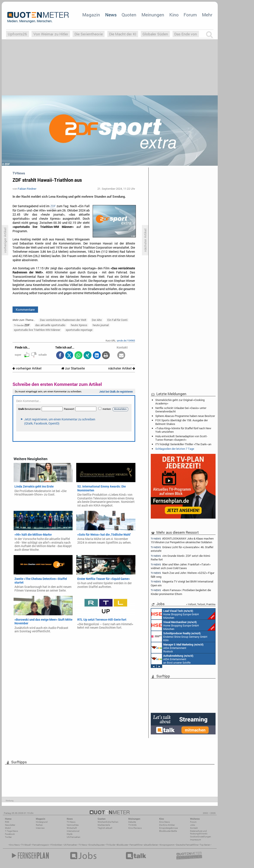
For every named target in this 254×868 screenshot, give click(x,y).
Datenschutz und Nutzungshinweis (199, 832)
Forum (190, 15)
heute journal (101, 325)
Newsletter (10, 825)
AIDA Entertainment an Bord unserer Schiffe (172, 659)
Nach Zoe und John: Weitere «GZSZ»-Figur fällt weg (183, 575)
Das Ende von (186, 34)
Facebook (10, 834)
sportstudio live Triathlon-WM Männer (37, 330)
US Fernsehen (70, 845)
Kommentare (25, 309)
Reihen (39, 825)
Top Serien (205, 845)
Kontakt (194, 828)
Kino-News (164, 822)
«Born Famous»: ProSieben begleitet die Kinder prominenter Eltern (181, 592)
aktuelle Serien (151, 845)
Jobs (193, 825)
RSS (7, 822)
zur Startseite (73, 368)
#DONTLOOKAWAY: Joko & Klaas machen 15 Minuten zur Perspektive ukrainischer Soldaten (182, 540)
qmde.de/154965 (126, 340)
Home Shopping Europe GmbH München (183, 614)
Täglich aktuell (105, 828)
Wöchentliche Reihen (108, 822)
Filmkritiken (56, 845)
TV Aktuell (26, 845)
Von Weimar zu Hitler (51, 34)
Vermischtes (73, 825)
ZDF (53, 206)
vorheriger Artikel (27, 368)
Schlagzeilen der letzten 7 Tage (175, 449)
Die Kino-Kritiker (167, 825)
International (73, 831)
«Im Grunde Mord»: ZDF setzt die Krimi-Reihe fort (181, 558)
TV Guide (111, 845)
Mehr (207, 15)
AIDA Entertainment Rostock (177, 648)
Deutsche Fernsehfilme (187, 845)
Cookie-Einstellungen (201, 837)
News (111, 15)
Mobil (8, 828)
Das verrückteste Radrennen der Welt (63, 320)
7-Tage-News (11, 831)
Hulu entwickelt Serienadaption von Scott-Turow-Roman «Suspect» (181, 438)
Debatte (132, 822)
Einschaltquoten (97, 845)
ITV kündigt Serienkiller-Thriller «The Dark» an (183, 444)
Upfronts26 (17, 34)
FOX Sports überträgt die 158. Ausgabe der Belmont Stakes (182, 422)
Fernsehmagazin (41, 845)
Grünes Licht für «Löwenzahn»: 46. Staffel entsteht (182, 549)
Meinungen (153, 15)
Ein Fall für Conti (117, 320)
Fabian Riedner (27, 189)
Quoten (129, 15)
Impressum (196, 840)
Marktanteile (104, 825)
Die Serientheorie (89, 34)
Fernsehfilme (136, 845)
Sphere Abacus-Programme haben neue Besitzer (185, 416)
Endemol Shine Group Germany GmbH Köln (179, 636)
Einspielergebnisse (168, 828)
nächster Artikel (122, 368)
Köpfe (70, 834)
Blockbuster (122, 845)
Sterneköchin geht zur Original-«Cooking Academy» (180, 402)
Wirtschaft (72, 828)
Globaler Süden (155, 34)
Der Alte (97, 320)
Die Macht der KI (123, 34)
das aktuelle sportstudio (50, 325)
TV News (83, 845)
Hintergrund (42, 822)
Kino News (14, 845)
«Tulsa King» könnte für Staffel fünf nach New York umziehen (183, 430)
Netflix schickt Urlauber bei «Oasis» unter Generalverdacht (181, 410)
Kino (174, 15)
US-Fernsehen (74, 837)
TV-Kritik (132, 825)
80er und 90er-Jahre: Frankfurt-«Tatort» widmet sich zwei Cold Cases (181, 566)
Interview (40, 828)
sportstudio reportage (79, 330)
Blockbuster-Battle (168, 831)
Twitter (8, 837)
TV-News (71, 822)
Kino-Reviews (135, 828)
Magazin (91, 15)
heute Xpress (79, 325)
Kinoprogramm (167, 845)
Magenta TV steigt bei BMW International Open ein (182, 583)
